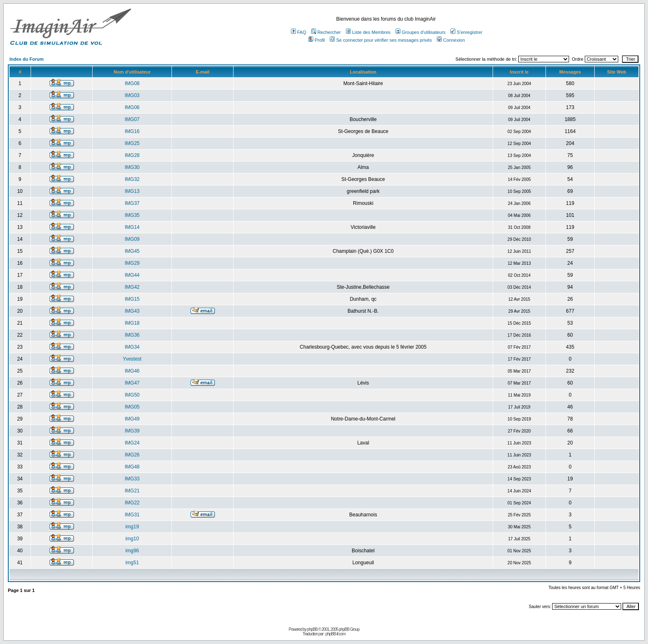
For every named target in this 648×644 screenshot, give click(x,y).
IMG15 (132, 299)
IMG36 (132, 335)
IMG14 (132, 227)
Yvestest (132, 359)
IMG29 (132, 263)
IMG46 (132, 371)
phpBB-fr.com (335, 634)
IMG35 (132, 215)
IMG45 (132, 251)
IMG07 (132, 119)
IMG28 (132, 155)
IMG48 (132, 467)
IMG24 (132, 443)
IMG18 (132, 323)
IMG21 (132, 491)
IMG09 (132, 239)
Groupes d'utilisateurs (420, 32)
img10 (132, 539)
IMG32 (132, 179)
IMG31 (132, 515)
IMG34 (132, 347)
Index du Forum (27, 59)
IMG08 (132, 83)
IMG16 (132, 131)
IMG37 (132, 203)
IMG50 (132, 395)
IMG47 (132, 383)
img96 (132, 551)
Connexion (451, 40)
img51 (132, 563)
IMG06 (132, 107)
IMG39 (132, 431)
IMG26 (132, 455)
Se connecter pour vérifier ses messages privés (381, 40)
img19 (132, 527)
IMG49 (132, 419)
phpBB (312, 629)
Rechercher (326, 32)
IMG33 (132, 479)
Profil (317, 40)
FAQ (299, 32)
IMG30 (132, 167)
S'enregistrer (466, 32)
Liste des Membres (368, 32)
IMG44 (132, 275)
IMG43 (132, 311)
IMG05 (132, 407)
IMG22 (132, 503)
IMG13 (132, 191)
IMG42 (132, 287)
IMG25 (132, 143)
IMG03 (132, 95)
